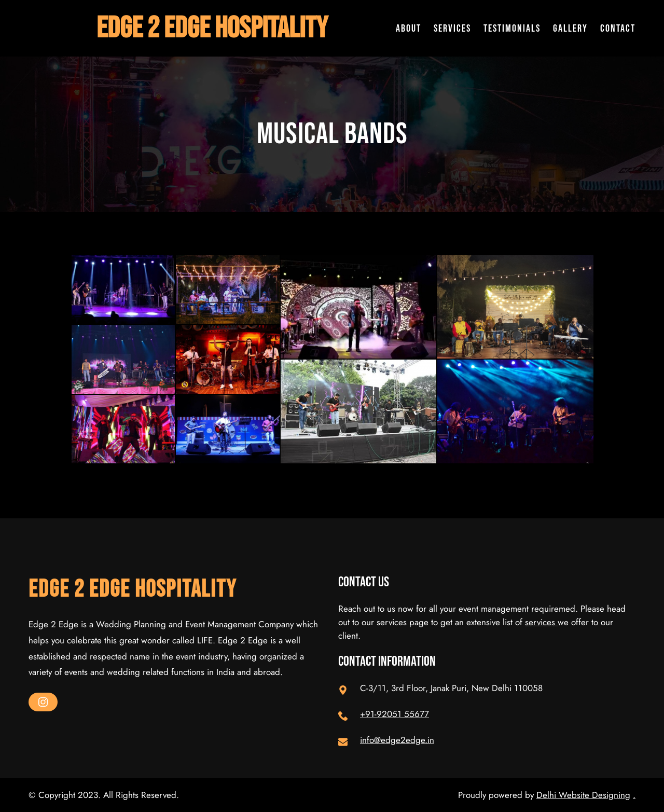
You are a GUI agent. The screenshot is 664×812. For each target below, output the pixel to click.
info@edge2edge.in (397, 740)
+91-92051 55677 (395, 714)
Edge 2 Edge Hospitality (212, 28)
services (541, 622)
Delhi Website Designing (583, 795)
